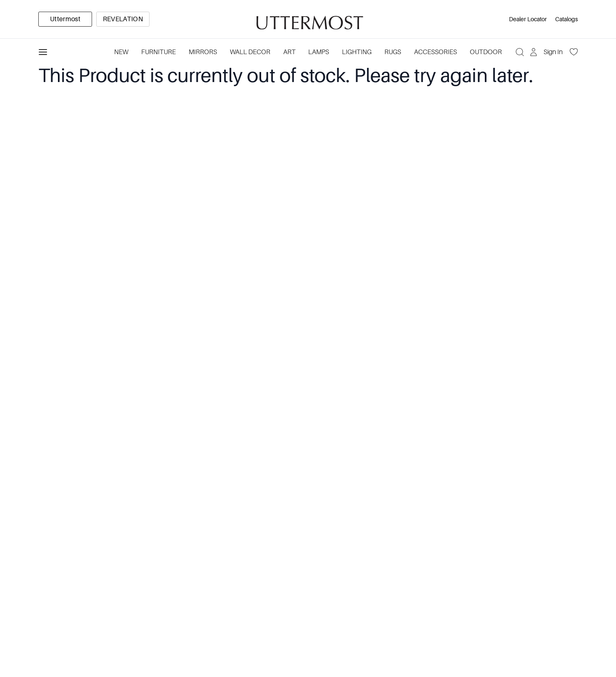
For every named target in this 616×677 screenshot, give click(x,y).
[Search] (520, 52)
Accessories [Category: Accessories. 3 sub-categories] (435, 52)
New (121, 52)
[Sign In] (547, 52)
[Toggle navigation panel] (43, 52)
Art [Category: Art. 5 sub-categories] (289, 52)
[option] (65, 19)
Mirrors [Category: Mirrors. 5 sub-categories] (203, 52)
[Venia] (308, 19)
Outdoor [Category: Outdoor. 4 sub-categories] (486, 52)
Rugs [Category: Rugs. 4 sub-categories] (393, 52)
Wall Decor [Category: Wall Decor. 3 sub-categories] (250, 52)
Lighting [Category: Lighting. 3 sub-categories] (357, 52)
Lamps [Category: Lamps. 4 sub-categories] (319, 52)
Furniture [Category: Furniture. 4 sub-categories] (158, 52)
